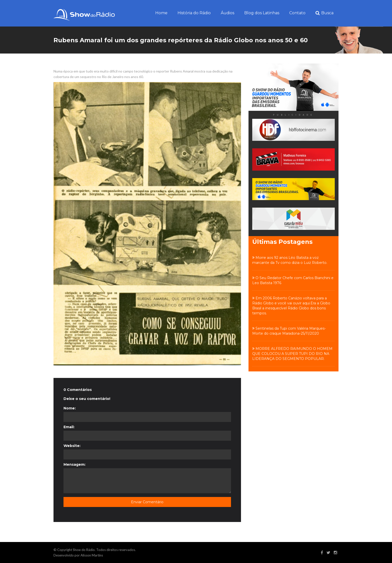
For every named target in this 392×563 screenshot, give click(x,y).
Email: (69, 427)
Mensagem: (74, 464)
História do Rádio (194, 13)
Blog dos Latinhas (262, 13)
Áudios (227, 13)
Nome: (70, 408)
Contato (297, 13)
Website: (72, 446)
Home (161, 13)
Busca (324, 13)
